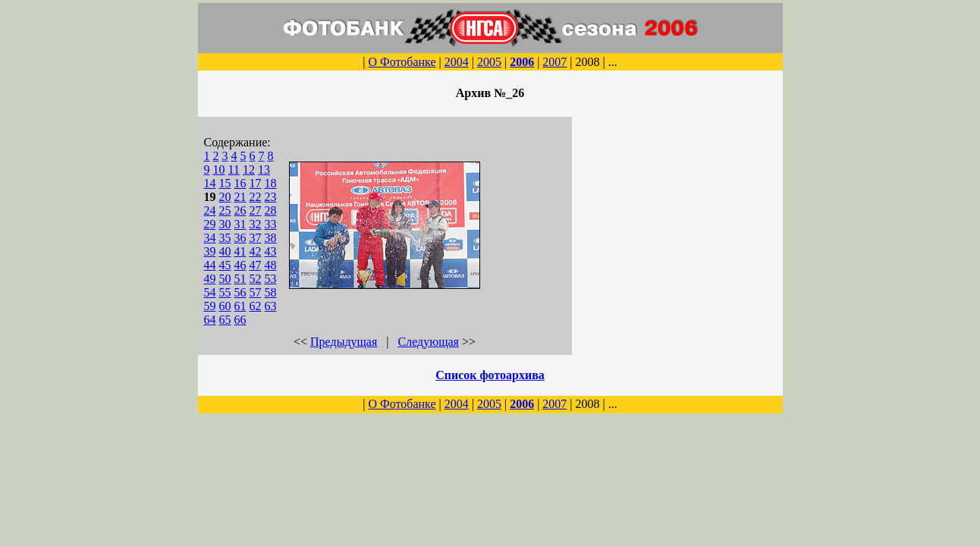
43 (271, 251)
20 (225, 197)
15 (225, 183)
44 (210, 265)
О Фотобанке (402, 62)
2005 (489, 62)
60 (225, 306)
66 (240, 320)
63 (271, 306)
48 (271, 265)
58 (271, 292)
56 (240, 292)
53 (271, 279)
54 (210, 292)
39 (210, 251)
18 (271, 183)
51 (240, 279)
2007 (554, 62)
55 (225, 292)
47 (256, 265)
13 (264, 169)
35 (225, 238)
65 (225, 320)
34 (210, 238)
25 (225, 210)
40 (225, 251)
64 (210, 320)
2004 (457, 62)
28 (271, 210)
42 (256, 251)
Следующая (429, 342)
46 (240, 265)
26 (240, 210)
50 (225, 279)
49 (210, 279)
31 (240, 224)
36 (240, 238)
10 (219, 169)
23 (271, 197)
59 (210, 306)
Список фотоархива (490, 375)
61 (240, 306)
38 (271, 238)
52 (256, 279)
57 (256, 292)
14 (210, 183)
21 (240, 197)
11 (234, 169)
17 (256, 183)
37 (256, 238)
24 (210, 210)
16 (240, 183)
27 (256, 210)
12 (249, 169)
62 (256, 306)
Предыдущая (344, 342)
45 (225, 265)
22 (256, 197)
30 (225, 224)
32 (256, 224)
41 (240, 251)
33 (271, 224)
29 (210, 224)
